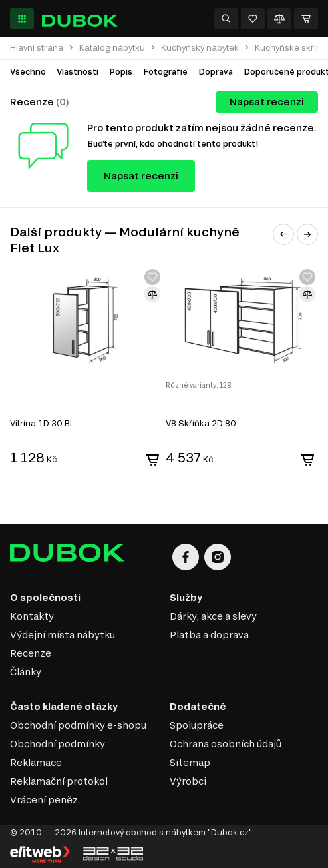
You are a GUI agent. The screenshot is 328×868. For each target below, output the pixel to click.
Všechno (28, 71)
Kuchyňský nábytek (200, 48)
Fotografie (165, 71)
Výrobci (188, 781)
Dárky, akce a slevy (213, 616)
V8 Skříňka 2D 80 (201, 423)
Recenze (31, 653)
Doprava (216, 71)
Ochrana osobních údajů (226, 744)
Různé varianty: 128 (199, 385)
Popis (121, 71)
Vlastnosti (78, 71)
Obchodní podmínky (58, 744)
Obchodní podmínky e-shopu (78, 725)
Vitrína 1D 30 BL (42, 423)
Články (26, 672)
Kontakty (32, 616)
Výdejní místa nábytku (63, 635)
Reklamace (36, 762)
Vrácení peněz (44, 800)
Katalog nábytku (112, 48)
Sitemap (190, 762)
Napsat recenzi (267, 102)
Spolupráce (197, 725)
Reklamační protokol (59, 781)
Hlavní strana (37, 48)
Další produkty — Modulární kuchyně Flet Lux (125, 240)
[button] (283, 234)
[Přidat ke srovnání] (152, 294)
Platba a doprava (209, 635)
